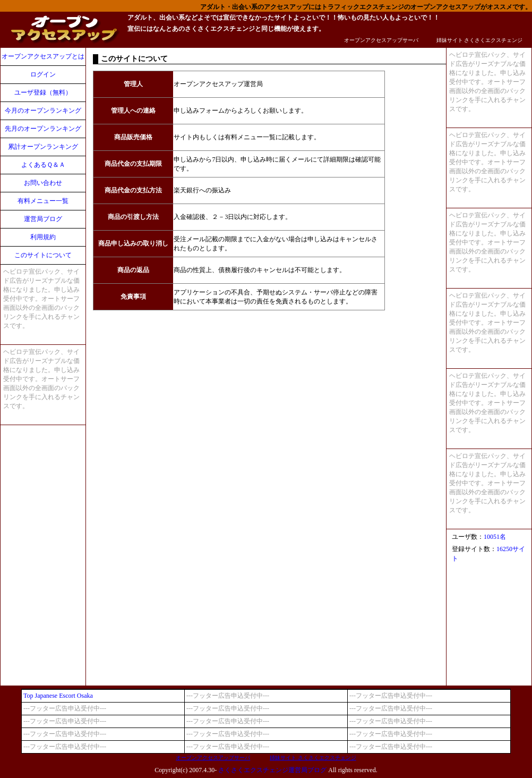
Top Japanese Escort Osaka (58, 696)
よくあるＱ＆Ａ (43, 165)
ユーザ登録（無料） (43, 92)
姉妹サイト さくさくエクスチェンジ (480, 40)
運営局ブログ (43, 219)
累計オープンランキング (43, 147)
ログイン (43, 74)
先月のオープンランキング (43, 129)
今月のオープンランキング (43, 111)
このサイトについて (43, 255)
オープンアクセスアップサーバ (381, 40)
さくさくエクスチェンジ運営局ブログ (272, 770)
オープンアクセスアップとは (43, 56)
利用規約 (43, 237)
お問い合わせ (43, 183)
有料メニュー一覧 (43, 201)
